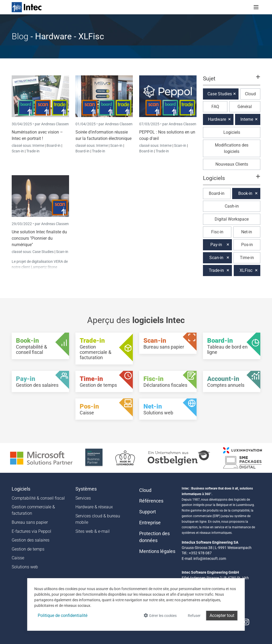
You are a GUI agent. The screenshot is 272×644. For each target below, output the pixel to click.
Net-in (247, 232)
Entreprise (150, 523)
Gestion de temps (28, 549)
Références (151, 501)
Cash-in (232, 206)
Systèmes (86, 489)
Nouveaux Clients (232, 164)
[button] (232, 81)
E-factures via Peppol (31, 531)
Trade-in (33, 151)
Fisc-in (217, 232)
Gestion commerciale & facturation (33, 510)
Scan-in (18, 151)
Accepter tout (222, 615)
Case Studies (43, 252)
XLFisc (246, 270)
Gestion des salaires (31, 540)
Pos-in (247, 245)
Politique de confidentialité (63, 615)
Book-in (245, 193)
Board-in (54, 145)
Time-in (247, 258)
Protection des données (154, 537)
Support (148, 512)
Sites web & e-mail (93, 531)
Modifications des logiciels (232, 148)
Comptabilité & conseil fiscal (38, 498)
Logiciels (232, 132)
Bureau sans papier (30, 522)
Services (83, 498)
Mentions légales (157, 551)
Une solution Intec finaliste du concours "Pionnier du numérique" (39, 238)
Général (245, 107)
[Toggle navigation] (256, 7)
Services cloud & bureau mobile (98, 519)
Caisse (18, 558)
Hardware (217, 119)
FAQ (215, 107)
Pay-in (216, 245)
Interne (39, 145)
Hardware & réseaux (94, 507)
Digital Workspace (232, 219)
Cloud (250, 94)
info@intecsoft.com (210, 559)
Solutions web (25, 567)
